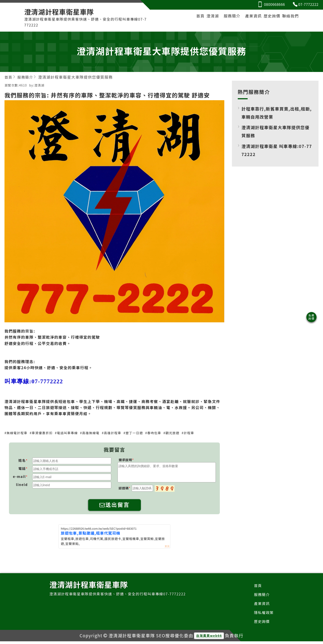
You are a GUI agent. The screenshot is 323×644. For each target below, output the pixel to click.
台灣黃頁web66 (209, 638)
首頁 (190, 17)
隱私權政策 (263, 614)
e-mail (19, 477)
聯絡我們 (289, 17)
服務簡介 (225, 17)
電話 (22, 469)
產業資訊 (248, 17)
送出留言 (115, 506)
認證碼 (124, 489)
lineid (22, 485)
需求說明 (125, 460)
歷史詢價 (268, 17)
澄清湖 (205, 17)
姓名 (22, 461)
